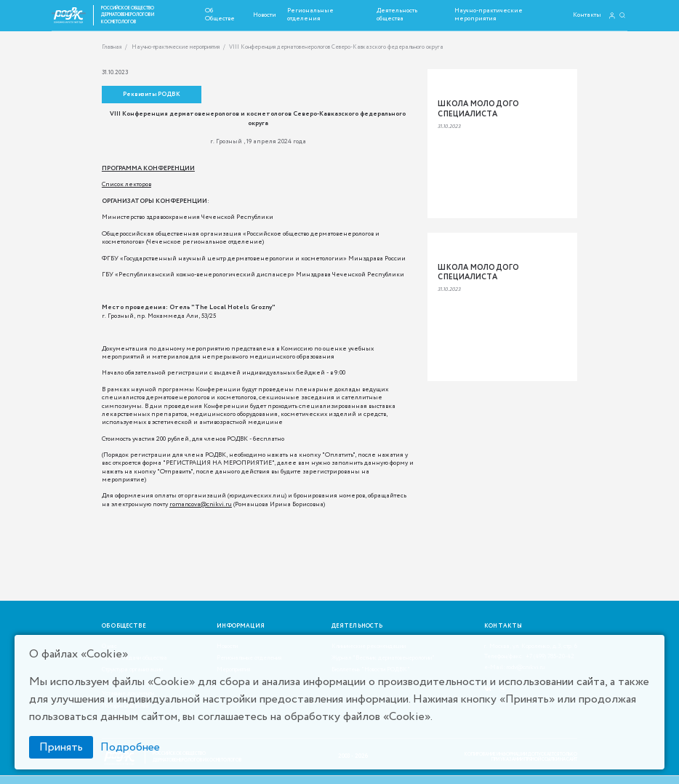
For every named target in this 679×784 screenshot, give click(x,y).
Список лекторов (126, 184)
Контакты (587, 15)
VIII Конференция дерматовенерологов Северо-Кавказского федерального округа (336, 48)
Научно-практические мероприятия (489, 15)
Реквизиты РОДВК (152, 95)
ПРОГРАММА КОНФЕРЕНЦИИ (148, 168)
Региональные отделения (310, 15)
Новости (265, 15)
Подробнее (130, 747)
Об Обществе (220, 15)
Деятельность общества (397, 15)
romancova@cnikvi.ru (201, 504)
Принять (61, 747)
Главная (112, 48)
